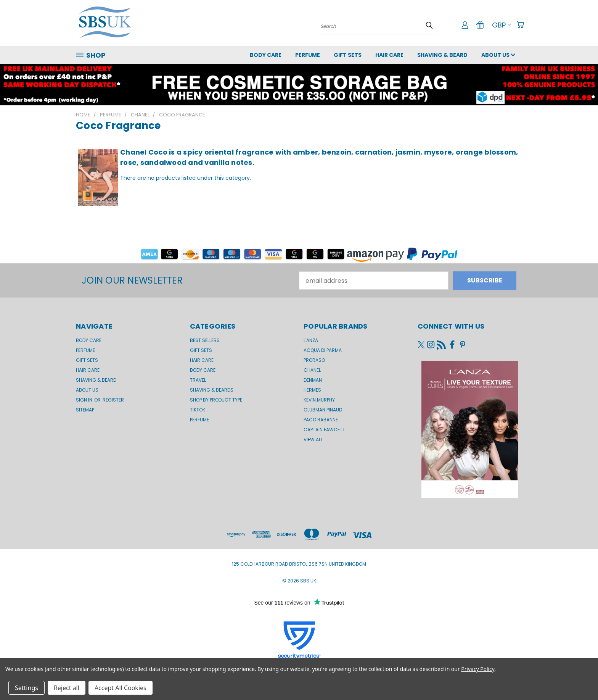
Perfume (308, 55)
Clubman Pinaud (323, 410)
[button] (299, 254)
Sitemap (85, 410)
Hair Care (389, 55)
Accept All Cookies (121, 688)
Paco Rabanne (321, 420)
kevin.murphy (319, 400)
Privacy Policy (478, 669)
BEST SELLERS (205, 340)
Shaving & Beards (212, 390)
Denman (313, 380)
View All (313, 440)
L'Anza (311, 340)
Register (113, 400)
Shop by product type (216, 400)
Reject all (67, 688)
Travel (198, 380)
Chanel (312, 370)
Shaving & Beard (442, 55)
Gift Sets (201, 350)
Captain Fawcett (324, 430)
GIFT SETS (348, 55)
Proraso (314, 360)
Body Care (266, 55)
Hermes (312, 390)
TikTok (198, 410)
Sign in (85, 400)
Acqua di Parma (323, 350)
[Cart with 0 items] (520, 25)
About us (498, 55)
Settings (27, 688)
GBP (501, 25)
